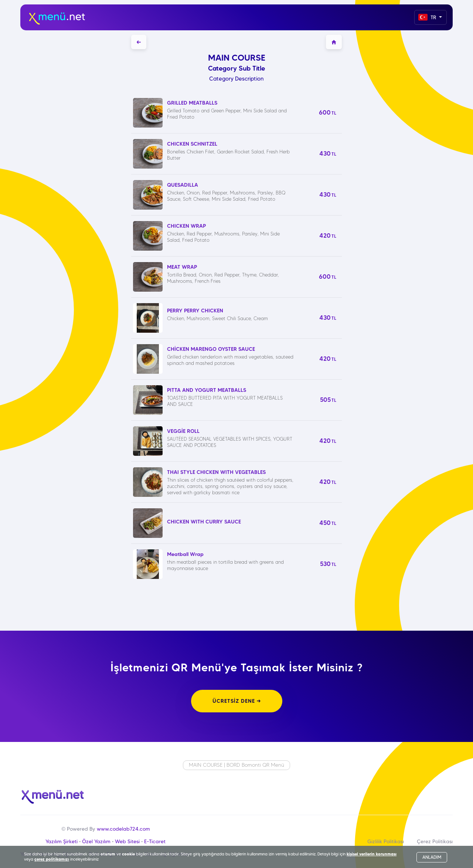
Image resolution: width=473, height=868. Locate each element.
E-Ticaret (155, 841)
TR (428, 17)
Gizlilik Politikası (386, 841)
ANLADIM (432, 857)
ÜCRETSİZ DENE (237, 701)
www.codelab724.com (123, 829)
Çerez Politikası (435, 841)
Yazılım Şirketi (62, 841)
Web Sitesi (127, 841)
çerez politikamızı (52, 859)
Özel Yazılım (96, 841)
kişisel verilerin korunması (372, 854)
